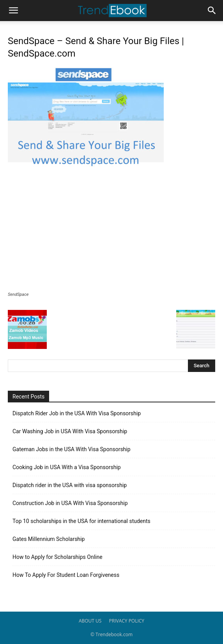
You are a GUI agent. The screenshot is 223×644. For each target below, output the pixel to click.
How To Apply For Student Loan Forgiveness (66, 575)
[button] (13, 11)
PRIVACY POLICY (127, 621)
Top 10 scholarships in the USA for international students (81, 521)
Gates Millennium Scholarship (49, 539)
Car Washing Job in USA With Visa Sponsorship (70, 431)
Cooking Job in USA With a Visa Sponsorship (67, 467)
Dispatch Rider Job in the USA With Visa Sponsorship (77, 413)
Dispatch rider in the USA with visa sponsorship (70, 485)
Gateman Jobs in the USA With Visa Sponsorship (72, 449)
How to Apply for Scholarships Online (58, 557)
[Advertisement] (111, 233)
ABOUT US (90, 621)
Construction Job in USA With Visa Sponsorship (70, 503)
